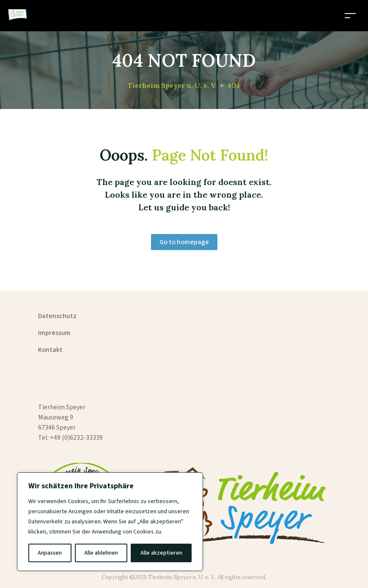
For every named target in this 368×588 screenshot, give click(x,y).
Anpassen (50, 553)
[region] (110, 522)
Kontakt (50, 350)
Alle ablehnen (101, 553)
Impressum (54, 333)
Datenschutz (57, 316)
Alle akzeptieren (161, 553)
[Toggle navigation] (350, 15)
